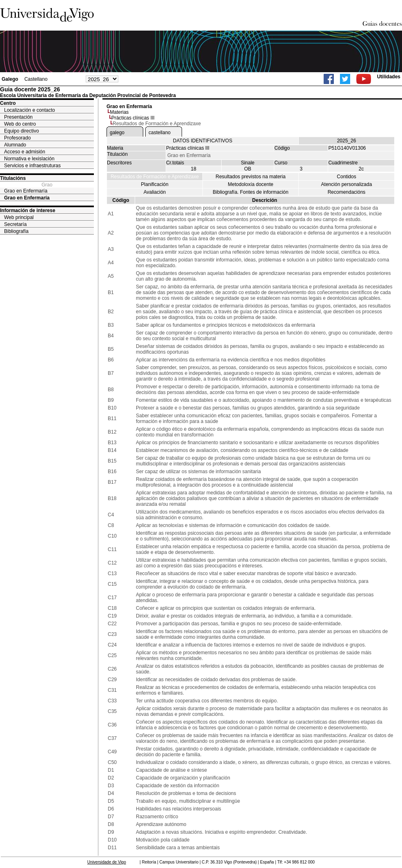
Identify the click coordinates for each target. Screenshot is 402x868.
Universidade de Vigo (107, 862)
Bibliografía (16, 231)
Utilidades (389, 77)
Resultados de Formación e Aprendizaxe (155, 177)
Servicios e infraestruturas (32, 166)
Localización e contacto (30, 110)
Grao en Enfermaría (26, 191)
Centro (8, 103)
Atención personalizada (347, 184)
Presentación (18, 117)
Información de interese (28, 210)
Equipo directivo (21, 131)
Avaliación (155, 192)
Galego (10, 79)
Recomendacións (347, 192)
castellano (160, 133)
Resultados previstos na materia (250, 177)
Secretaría (15, 224)
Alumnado (15, 145)
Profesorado (17, 138)
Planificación (154, 184)
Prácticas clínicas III (133, 118)
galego (117, 133)
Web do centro (20, 124)
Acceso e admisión (25, 152)
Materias (119, 112)
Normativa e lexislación (29, 159)
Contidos (346, 177)
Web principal (19, 217)
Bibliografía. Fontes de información (250, 192)
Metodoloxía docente (250, 184)
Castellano (36, 79)
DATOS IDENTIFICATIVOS (203, 141)
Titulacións (13, 178)
